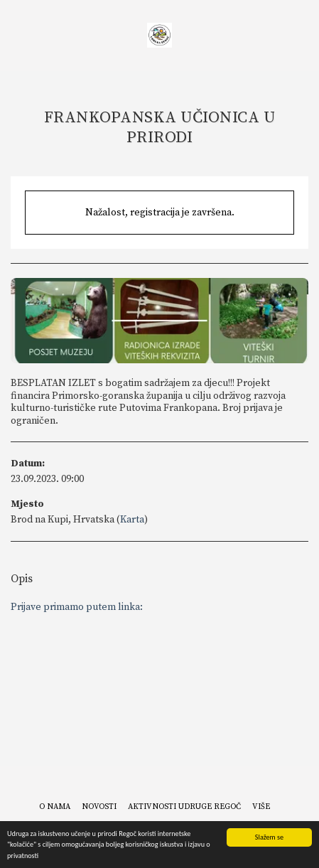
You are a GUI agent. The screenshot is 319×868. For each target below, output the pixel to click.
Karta (132, 520)
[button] (16, 34)
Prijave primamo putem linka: (77, 607)
